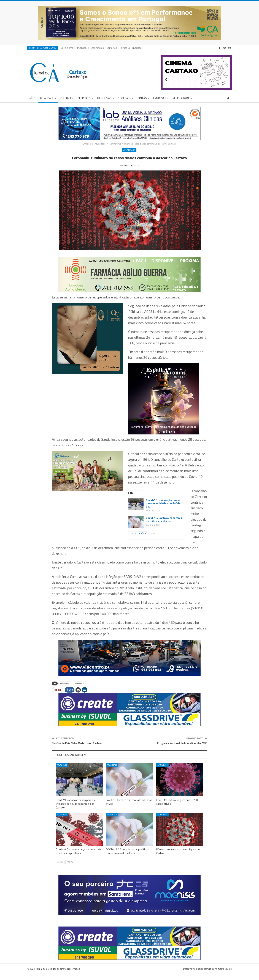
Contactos (112, 48)
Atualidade (47, 98)
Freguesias (104, 98)
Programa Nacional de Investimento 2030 (182, 749)
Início (32, 98)
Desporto (84, 98)
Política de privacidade (131, 48)
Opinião (142, 98)
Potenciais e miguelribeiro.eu (217, 974)
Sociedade (124, 98)
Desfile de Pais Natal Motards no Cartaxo (77, 749)
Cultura (66, 98)
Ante (133, 539)
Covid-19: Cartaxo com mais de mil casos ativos (164, 525)
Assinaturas (98, 48)
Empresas (160, 98)
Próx (142, 539)
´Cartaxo (78, 689)
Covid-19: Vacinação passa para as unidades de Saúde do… (163, 509)
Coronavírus (65, 689)
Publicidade (83, 48)
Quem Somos (68, 48)
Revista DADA (181, 98)
